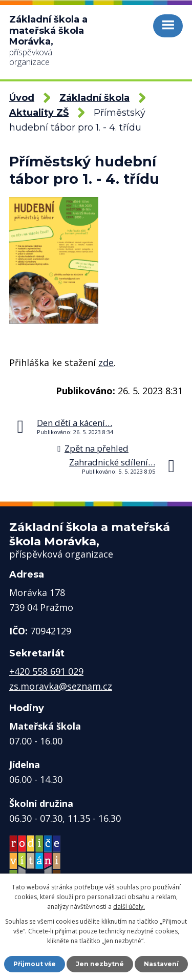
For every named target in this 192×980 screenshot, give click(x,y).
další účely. (129, 907)
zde (106, 363)
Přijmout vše (35, 964)
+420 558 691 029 (46, 671)
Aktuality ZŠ (39, 113)
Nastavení (161, 964)
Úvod (22, 98)
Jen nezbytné (100, 964)
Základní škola (94, 98)
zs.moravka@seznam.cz (61, 686)
